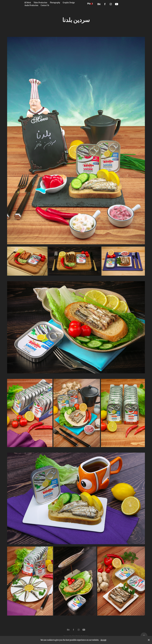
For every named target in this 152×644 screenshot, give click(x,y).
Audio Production (31, 5)
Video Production (40, 3)
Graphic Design (69, 3)
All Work (28, 3)
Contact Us (45, 5)
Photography (55, 3)
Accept (103, 640)
